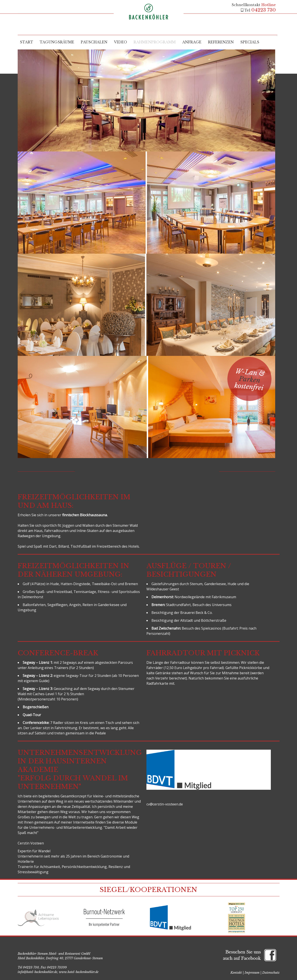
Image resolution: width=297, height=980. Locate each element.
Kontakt (236, 973)
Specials (250, 42)
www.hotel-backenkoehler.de (79, 972)
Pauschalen (94, 42)
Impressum (252, 973)
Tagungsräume (57, 42)
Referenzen (221, 42)
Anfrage (192, 42)
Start (27, 42)
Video (120, 42)
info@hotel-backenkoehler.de (37, 972)
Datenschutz (271, 973)
